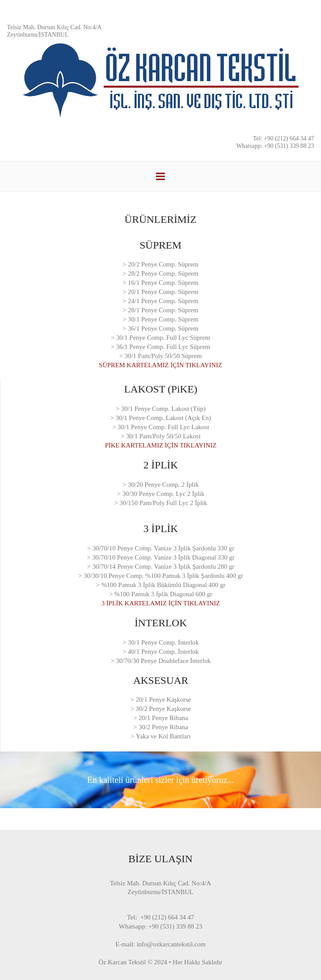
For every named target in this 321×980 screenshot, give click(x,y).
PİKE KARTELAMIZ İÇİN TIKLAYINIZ (161, 445)
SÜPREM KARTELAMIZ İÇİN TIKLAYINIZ (160, 365)
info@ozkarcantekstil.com (171, 944)
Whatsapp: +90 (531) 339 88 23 (275, 146)
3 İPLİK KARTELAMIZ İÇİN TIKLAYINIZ (161, 603)
